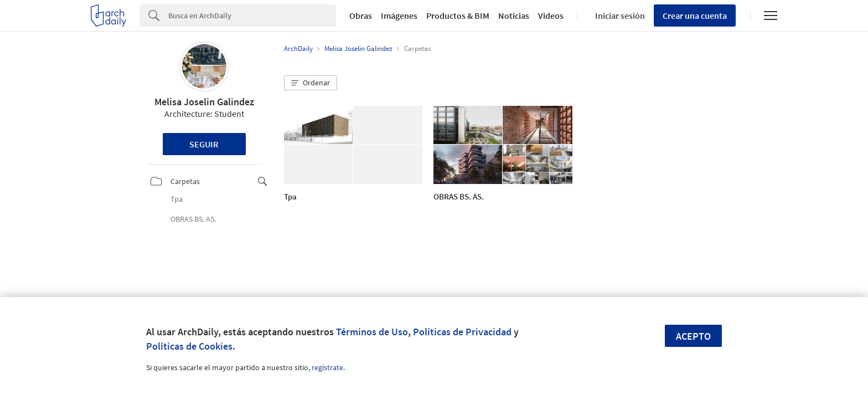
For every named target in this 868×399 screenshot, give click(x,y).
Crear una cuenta (695, 16)
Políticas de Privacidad (462, 332)
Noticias (514, 16)
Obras (361, 16)
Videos (551, 16)
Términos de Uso (372, 332)
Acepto (693, 336)
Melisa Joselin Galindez (204, 102)
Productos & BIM (458, 16)
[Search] (252, 16)
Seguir (204, 144)
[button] (311, 83)
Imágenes (399, 16)
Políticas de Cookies (189, 346)
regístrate (327, 367)
